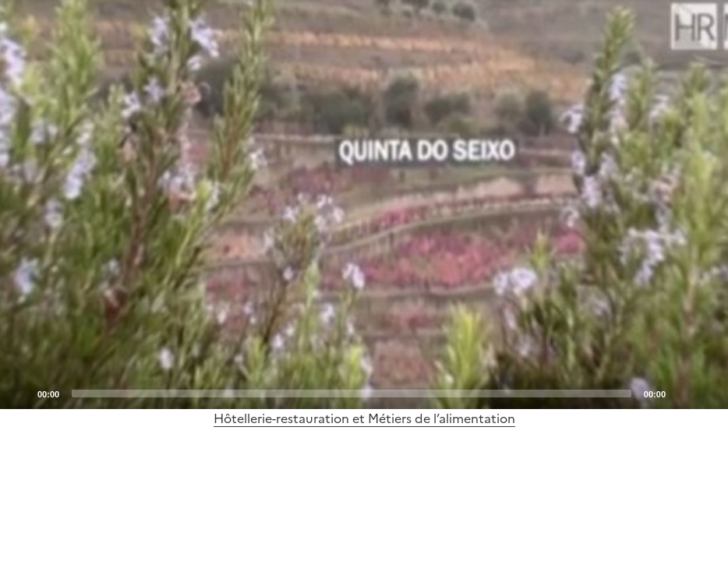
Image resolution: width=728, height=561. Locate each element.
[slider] (352, 393)
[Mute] (682, 393)
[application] (364, 205)
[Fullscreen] (707, 393)
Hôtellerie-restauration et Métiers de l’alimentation (364, 418)
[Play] (364, 205)
